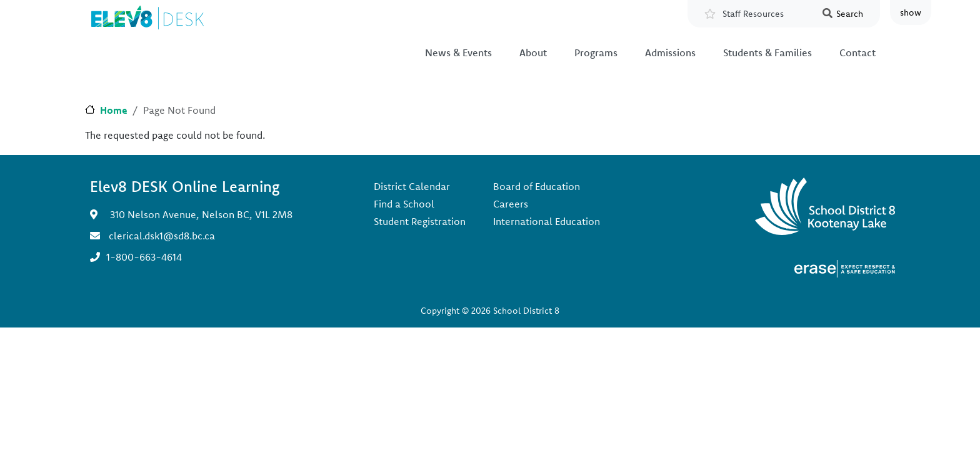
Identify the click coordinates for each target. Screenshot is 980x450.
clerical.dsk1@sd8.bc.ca (162, 236)
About (533, 52)
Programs (596, 52)
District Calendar (412, 186)
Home (114, 110)
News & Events (458, 52)
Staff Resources (753, 14)
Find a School (404, 204)
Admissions (670, 52)
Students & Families (767, 52)
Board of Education (537, 186)
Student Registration (420, 221)
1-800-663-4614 (144, 257)
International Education (547, 221)
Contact (857, 52)
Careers (511, 204)
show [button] (911, 12)
